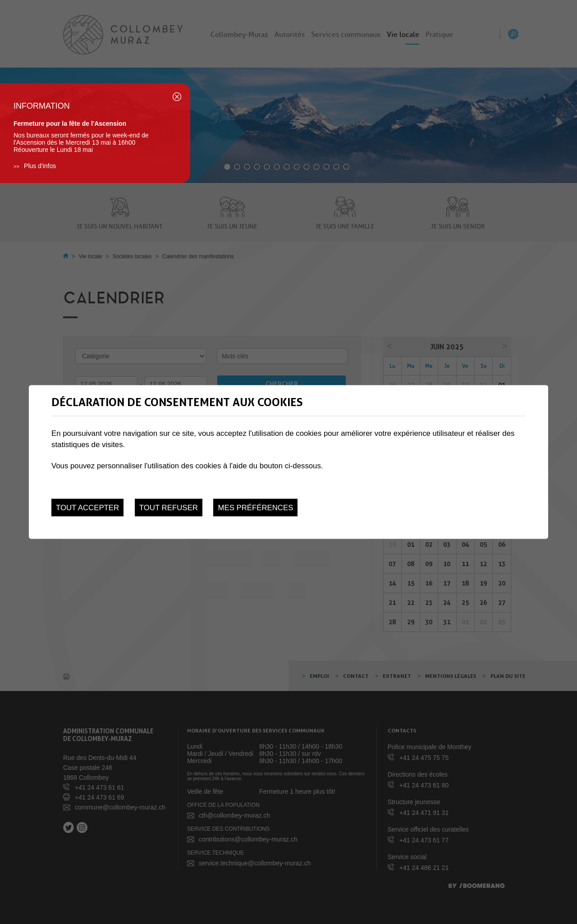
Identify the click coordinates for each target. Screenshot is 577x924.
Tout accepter (87, 507)
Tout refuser (169, 507)
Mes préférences (255, 507)
